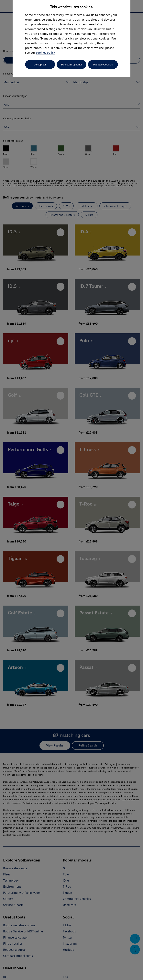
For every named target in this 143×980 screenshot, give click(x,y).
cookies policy (45, 53)
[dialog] (71, 490)
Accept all (40, 65)
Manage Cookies (103, 65)
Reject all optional (71, 65)
